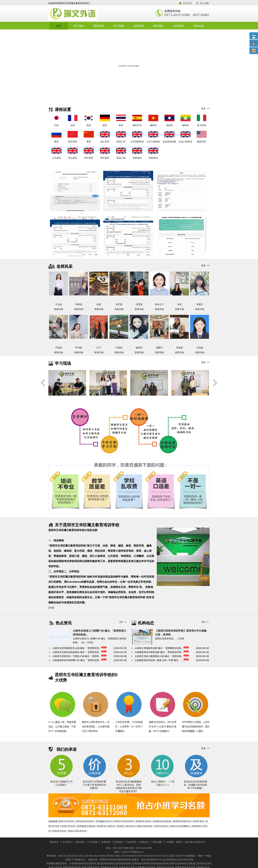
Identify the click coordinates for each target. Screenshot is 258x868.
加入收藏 (204, 3)
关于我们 (79, 26)
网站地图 (157, 842)
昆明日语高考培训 (77, 831)
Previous (43, 383)
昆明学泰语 (198, 821)
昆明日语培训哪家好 (180, 826)
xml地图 (170, 842)
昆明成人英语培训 (126, 826)
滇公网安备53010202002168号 (178, 860)
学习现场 (119, 26)
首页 (59, 26)
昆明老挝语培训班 (85, 821)
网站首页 (54, 842)
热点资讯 (179, 26)
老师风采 (139, 26)
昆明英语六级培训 (106, 826)
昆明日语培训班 (66, 821)
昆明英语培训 (59, 831)
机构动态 (199, 26)
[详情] (90, 642)
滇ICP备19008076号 (195, 842)
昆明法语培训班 (144, 826)
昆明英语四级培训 (182, 821)
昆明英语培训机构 (162, 821)
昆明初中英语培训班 (123, 821)
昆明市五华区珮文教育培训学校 (89, 14)
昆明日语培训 (68, 826)
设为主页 (187, 3)
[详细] (51, 608)
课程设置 (99, 26)
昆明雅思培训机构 (86, 826)
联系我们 (159, 26)
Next (215, 383)
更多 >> (205, 108)
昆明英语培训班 (143, 821)
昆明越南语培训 (104, 821)
